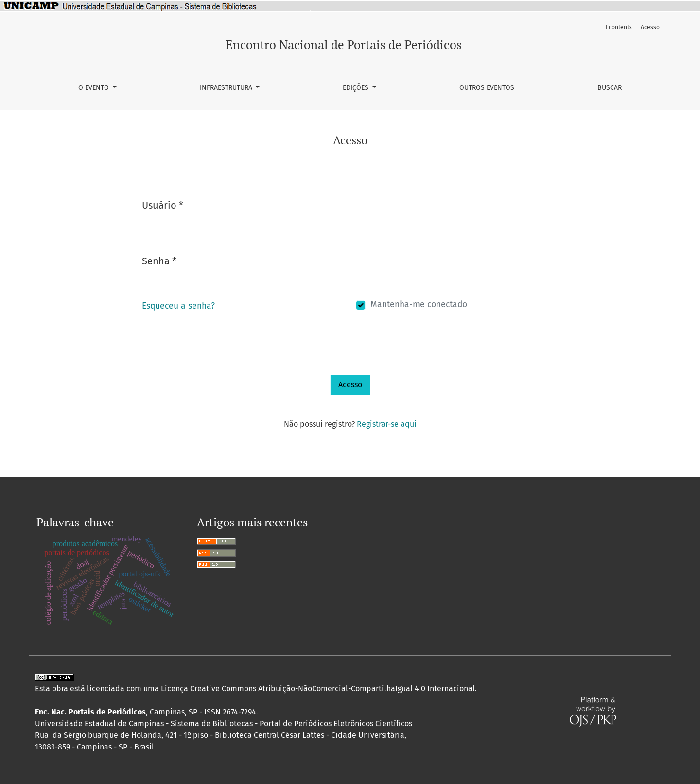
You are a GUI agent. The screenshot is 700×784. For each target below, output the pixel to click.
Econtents (619, 27)
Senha (159, 260)
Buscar (610, 88)
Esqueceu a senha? (178, 306)
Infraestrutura (227, 88)
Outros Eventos (487, 88)
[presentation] (216, 356)
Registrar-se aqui (387, 424)
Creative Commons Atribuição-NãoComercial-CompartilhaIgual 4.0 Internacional (332, 688)
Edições (357, 88)
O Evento (95, 88)
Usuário (163, 204)
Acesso (650, 27)
